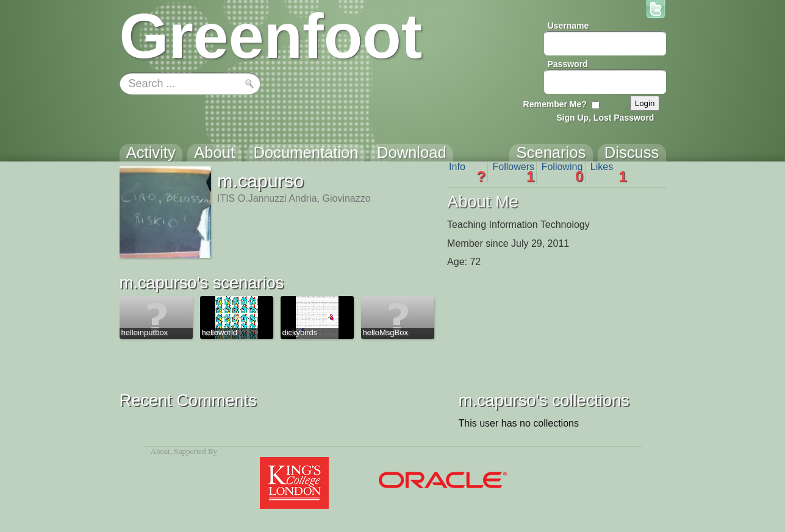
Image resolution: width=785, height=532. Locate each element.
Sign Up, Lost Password (605, 118)
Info (467, 172)
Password (568, 64)
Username (568, 26)
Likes (609, 172)
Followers (514, 172)
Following (563, 172)
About (160, 452)
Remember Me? (555, 104)
